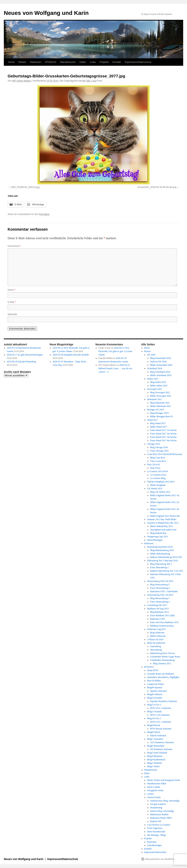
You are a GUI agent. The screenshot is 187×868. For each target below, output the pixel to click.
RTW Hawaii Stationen (161, 729)
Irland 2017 (152, 420)
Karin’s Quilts (154, 787)
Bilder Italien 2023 (159, 386)
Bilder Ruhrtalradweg (160, 554)
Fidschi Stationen (158, 736)
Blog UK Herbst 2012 (160, 492)
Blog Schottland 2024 (160, 372)
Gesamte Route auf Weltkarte (161, 674)
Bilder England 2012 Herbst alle (165, 516)
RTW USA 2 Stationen (161, 708)
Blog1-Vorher (153, 766)
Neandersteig (156, 808)
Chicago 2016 (154, 444)
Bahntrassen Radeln (159, 814)
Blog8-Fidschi (154, 732)
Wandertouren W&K (157, 784)
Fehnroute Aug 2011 (156, 629)
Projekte (104, 62)
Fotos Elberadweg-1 (159, 567)
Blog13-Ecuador (155, 698)
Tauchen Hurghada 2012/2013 (161, 482)
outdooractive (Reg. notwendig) (165, 801)
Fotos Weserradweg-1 (160, 602)
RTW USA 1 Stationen (161, 722)
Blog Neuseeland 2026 (161, 358)
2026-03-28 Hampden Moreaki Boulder (71, 355)
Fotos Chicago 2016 (159, 451)
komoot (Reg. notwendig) (162, 811)
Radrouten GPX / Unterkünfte (164, 591)
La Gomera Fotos (158, 475)
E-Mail (12, 302)
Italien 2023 (153, 379)
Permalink (44, 214)
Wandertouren (68, 62)
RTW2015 (51, 62)
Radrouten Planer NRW (161, 818)
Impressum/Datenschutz (138, 62)
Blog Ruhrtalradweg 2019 (162, 550)
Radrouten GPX (158, 619)
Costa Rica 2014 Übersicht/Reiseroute (165, 454)
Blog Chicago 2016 (159, 447)
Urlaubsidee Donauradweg (162, 660)
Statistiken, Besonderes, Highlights (163, 677)
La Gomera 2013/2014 (158, 471)
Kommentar (14, 246)
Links (93, 62)
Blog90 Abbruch (155, 694)
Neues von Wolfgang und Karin (46, 13)
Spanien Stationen (158, 691)
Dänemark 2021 (154, 399)
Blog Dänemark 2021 (160, 403)
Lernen (150, 794)
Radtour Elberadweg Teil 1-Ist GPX (167, 571)
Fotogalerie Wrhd (155, 790)
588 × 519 (91, 81)
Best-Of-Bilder (154, 681)
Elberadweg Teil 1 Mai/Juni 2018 (162, 561)
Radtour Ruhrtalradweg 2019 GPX (166, 557)
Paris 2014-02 (154, 464)
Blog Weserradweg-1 (160, 598)
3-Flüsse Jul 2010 (155, 639)
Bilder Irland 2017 (159, 427)
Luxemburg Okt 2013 (157, 605)
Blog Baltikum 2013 (160, 612)
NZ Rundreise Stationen (161, 749)
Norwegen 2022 (154, 389)
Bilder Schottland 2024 (161, 375)
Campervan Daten (155, 684)
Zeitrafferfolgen (154, 845)
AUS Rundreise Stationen (162, 742)
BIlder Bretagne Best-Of (161, 416)
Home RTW (153, 670)
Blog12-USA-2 (154, 705)
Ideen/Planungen (155, 540)
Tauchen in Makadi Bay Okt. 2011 (163, 523)
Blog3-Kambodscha (156, 760)
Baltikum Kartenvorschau (162, 626)
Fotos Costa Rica (158, 461)
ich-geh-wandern (158, 804)
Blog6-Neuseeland (156, 746)
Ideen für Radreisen (156, 643)
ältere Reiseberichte (156, 832)
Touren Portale (154, 797)
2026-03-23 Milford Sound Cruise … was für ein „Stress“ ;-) (115, 368)
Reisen (22, 62)
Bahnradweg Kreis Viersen (162, 653)
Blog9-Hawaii (154, 725)
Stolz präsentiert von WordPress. (160, 859)
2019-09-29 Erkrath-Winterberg (21, 362)
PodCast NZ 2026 (158, 362)
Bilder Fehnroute (158, 636)
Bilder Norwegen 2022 (161, 396)
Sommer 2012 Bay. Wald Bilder (162, 519)
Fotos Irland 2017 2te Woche (163, 434)
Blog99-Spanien (155, 688)
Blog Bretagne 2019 (159, 413)
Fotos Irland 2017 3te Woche (163, 437)
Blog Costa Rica (158, 458)
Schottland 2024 (155, 368)
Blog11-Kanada (154, 712)
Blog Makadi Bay (158, 533)
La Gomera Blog (158, 478)
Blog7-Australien (155, 739)
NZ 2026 (151, 355)
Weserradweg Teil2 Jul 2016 (160, 581)
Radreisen (36, 62)
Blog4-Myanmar (155, 756)
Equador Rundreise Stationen (164, 701)
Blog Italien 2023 (158, 382)
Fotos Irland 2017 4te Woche (163, 440)
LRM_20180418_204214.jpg (25, 187)
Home (11, 62)
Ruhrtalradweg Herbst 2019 (160, 547)
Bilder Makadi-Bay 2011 (162, 526)
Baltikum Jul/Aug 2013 (158, 609)
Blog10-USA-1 (154, 718)
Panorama (152, 842)
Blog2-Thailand (154, 763)
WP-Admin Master (21, 81)
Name (11, 290)
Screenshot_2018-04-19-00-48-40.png (157, 187)
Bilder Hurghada (158, 485)
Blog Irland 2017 (158, 423)
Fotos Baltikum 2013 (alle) (163, 615)
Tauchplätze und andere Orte (163, 530)
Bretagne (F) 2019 (156, 410)
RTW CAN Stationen (160, 715)
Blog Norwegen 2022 (160, 392)
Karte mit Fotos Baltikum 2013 (164, 622)
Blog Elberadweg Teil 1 (161, 564)
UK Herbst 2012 (155, 489)
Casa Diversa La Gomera (159, 825)
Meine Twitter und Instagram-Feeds (164, 780)
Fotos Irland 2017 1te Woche (163, 430)
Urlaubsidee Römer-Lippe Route (165, 657)
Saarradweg (156, 646)
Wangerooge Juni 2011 (158, 537)
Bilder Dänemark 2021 (161, 406)
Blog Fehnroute (157, 633)
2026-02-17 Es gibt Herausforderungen (25, 355)
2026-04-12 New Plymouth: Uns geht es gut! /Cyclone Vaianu (115, 351)
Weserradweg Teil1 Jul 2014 (160, 595)
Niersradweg (156, 650)
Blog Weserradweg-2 (160, 585)
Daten (83, 62)
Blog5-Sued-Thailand (157, 753)
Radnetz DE (156, 821)
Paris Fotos (155, 468)
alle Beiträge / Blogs (156, 835)
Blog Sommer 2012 (162, 663)
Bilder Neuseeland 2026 (161, 365)
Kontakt (117, 62)
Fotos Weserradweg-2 (160, 588)
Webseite (12, 314)
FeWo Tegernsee (155, 828)
